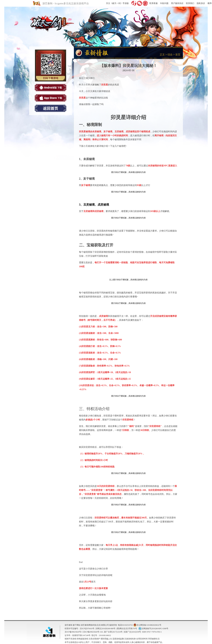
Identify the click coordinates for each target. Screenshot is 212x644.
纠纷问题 (164, 3)
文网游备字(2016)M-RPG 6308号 (153, 629)
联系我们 (190, 3)
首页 (178, 55)
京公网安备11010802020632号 (147, 625)
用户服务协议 (177, 3)
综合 (170, 55)
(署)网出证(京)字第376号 (127, 629)
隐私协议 (201, 3)
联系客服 (154, 3)
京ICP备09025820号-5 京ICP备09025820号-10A (84, 632)
